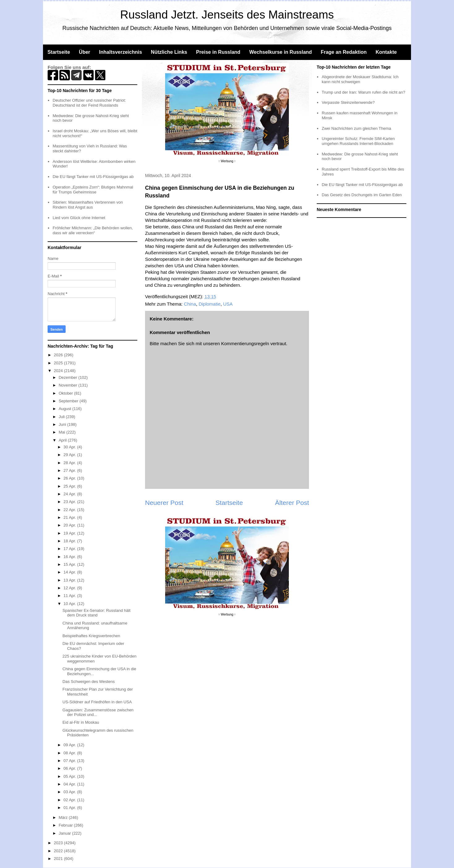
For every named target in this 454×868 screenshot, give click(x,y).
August (66, 409)
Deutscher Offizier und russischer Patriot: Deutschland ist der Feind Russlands (89, 103)
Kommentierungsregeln (245, 343)
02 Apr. (70, 800)
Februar (66, 825)
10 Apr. (70, 604)
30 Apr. (70, 447)
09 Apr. (70, 745)
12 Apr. (70, 588)
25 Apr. (70, 486)
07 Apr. (70, 761)
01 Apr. (70, 808)
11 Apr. (70, 596)
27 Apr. (70, 470)
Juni (63, 424)
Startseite (59, 52)
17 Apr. (70, 549)
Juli (62, 417)
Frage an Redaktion (344, 52)
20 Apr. (70, 525)
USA (228, 304)
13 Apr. (70, 580)
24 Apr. (70, 494)
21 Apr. (70, 517)
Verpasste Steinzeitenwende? (348, 102)
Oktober (66, 393)
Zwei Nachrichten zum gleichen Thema (356, 128)
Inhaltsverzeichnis (120, 52)
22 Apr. (70, 510)
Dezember (69, 377)
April (63, 440)
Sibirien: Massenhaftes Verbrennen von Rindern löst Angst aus (88, 205)
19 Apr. (70, 533)
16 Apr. (70, 557)
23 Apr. (70, 502)
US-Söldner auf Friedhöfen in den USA (97, 702)
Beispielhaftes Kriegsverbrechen (91, 636)
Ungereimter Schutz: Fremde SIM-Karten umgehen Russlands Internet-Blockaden (358, 141)
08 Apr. (70, 753)
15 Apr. (70, 564)
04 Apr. (70, 784)
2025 (59, 363)
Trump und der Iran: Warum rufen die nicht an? (363, 92)
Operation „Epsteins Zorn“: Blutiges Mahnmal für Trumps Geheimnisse (93, 190)
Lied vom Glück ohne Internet (79, 218)
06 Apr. (70, 768)
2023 (59, 843)
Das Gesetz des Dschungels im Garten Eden (362, 195)
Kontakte (386, 52)
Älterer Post (292, 503)
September (69, 401)
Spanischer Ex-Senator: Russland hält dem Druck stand (96, 613)
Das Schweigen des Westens (89, 682)
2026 (59, 355)
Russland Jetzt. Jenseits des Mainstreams (227, 15)
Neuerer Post (164, 503)
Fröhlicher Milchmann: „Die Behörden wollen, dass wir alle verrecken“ (93, 230)
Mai (63, 432)
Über (84, 52)
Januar (65, 833)
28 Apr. (70, 463)
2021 (59, 859)
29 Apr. (70, 455)
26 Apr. (70, 478)
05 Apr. (70, 776)
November (69, 385)
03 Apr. (70, 792)
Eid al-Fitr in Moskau (81, 722)
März (64, 817)
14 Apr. (70, 572)
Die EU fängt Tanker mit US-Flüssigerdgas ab (93, 177)
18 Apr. (70, 541)
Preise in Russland (218, 52)
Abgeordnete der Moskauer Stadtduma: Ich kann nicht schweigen (360, 79)
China (190, 304)
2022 (59, 851)
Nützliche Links (169, 52)
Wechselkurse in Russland (281, 52)
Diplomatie (210, 304)
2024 (59, 371)
